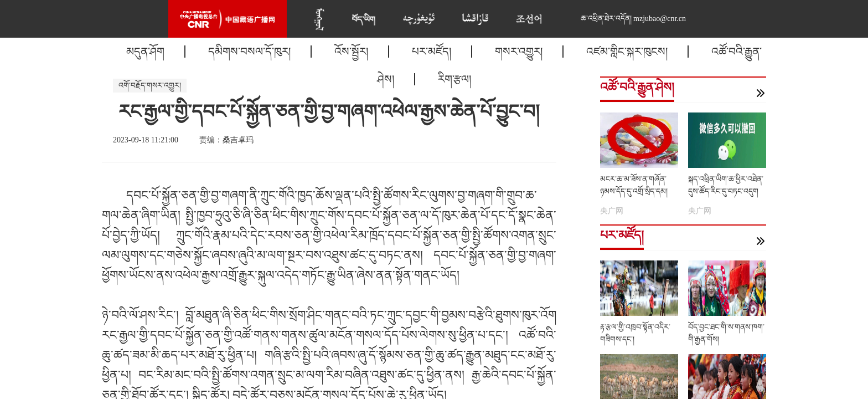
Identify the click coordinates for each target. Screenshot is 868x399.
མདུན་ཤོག (145, 52)
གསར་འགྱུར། (519, 52)
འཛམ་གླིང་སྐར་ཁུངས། (627, 52)
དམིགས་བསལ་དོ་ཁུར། (249, 52)
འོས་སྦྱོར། (351, 52)
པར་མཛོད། (432, 52)
